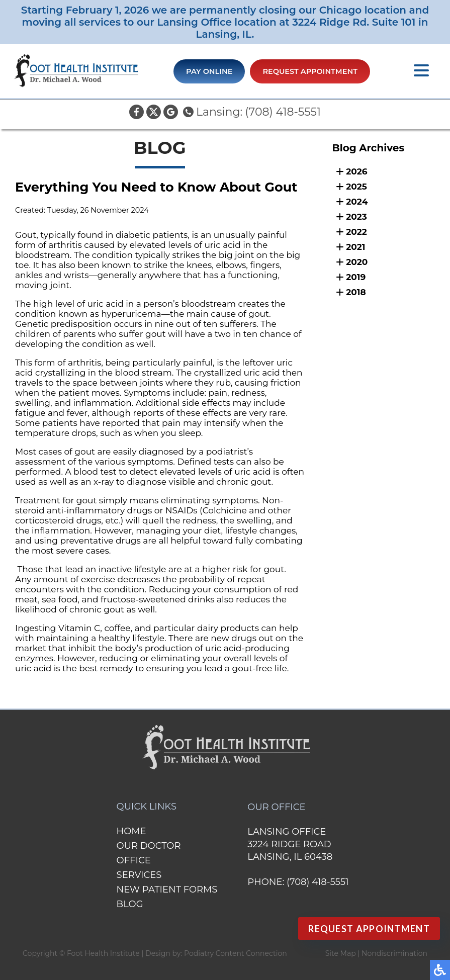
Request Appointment (310, 71)
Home (131, 831)
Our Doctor (149, 846)
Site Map (341, 953)
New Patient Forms (167, 889)
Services (139, 875)
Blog (130, 904)
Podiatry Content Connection (236, 953)
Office (134, 860)
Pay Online (209, 71)
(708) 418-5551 (283, 112)
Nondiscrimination (394, 953)
